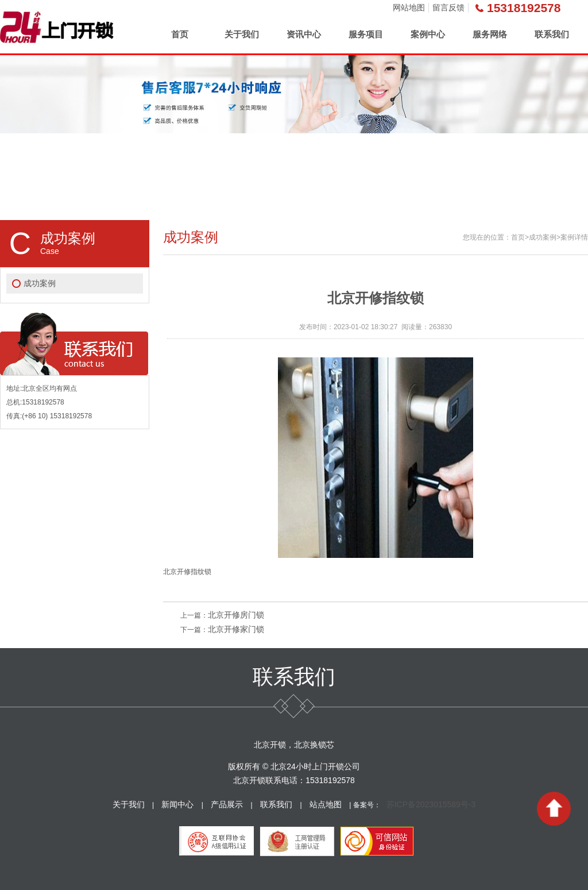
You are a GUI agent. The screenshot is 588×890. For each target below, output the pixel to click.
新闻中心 (177, 804)
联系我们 (552, 34)
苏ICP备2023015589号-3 (431, 804)
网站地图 (409, 7)
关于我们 (242, 34)
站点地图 (326, 804)
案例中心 (428, 34)
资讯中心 (304, 34)
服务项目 (366, 34)
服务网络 (490, 34)
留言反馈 (448, 7)
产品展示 (227, 804)
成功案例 (40, 283)
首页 (180, 34)
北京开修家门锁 (236, 629)
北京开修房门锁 (236, 615)
